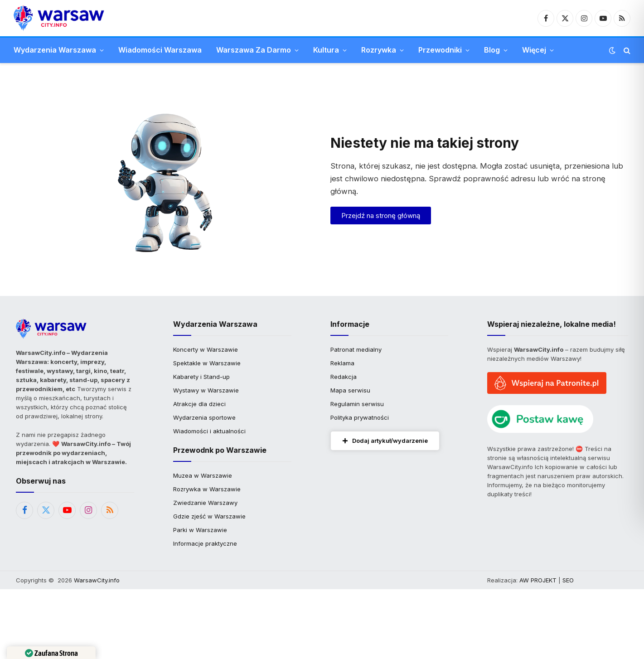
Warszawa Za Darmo (254, 50)
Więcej (534, 50)
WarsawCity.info (97, 580)
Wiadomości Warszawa (160, 50)
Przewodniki (440, 50)
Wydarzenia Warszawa (55, 50)
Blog (492, 50)
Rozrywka (379, 50)
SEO (568, 580)
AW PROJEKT (538, 580)
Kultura (326, 50)
